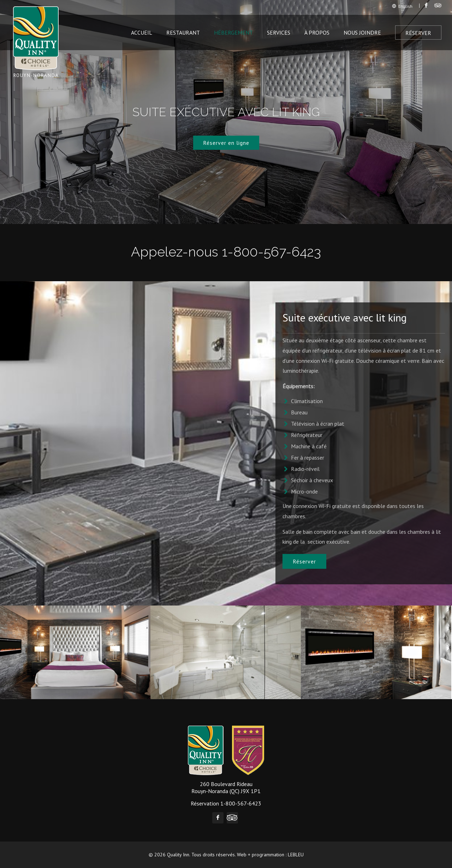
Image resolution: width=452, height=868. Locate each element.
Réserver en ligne (226, 143)
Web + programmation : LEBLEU (270, 855)
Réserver (418, 33)
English (402, 6)
